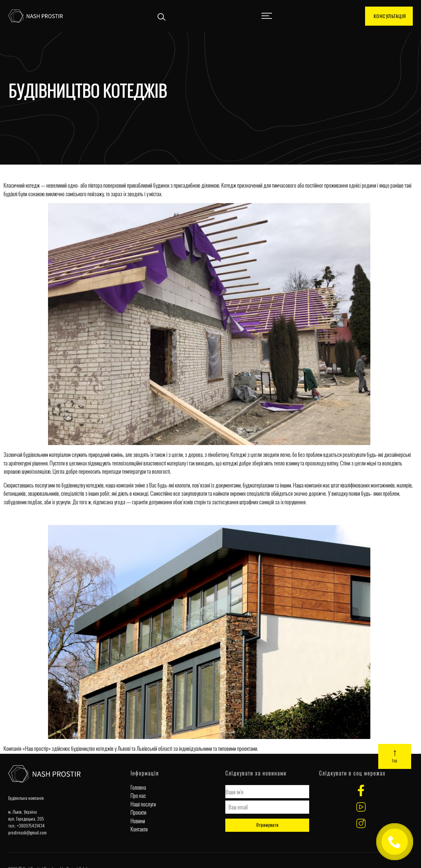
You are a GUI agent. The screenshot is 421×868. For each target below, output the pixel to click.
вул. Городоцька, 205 (26, 818)
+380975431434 (31, 825)
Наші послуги (143, 804)
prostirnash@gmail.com (27, 832)
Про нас (138, 795)
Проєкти (138, 812)
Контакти (139, 829)
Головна (138, 787)
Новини (138, 821)
